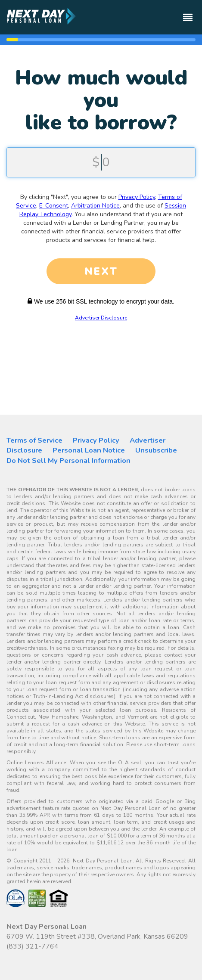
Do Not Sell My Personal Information (68, 461)
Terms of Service (34, 440)
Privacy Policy (137, 197)
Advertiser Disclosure (101, 318)
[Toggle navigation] (188, 14)
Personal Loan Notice (89, 450)
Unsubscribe (156, 450)
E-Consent (54, 206)
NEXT (101, 271)
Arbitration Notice (95, 206)
